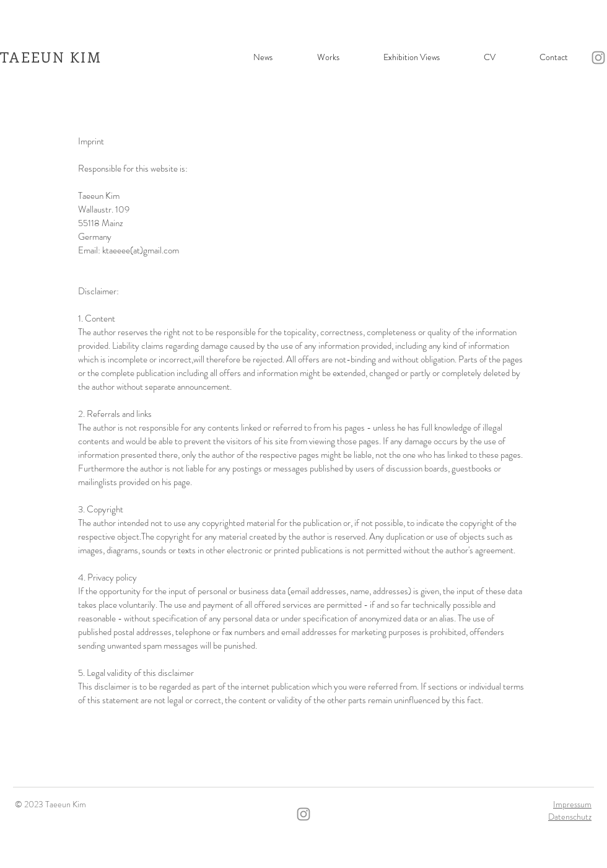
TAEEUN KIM (51, 57)
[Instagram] (598, 58)
